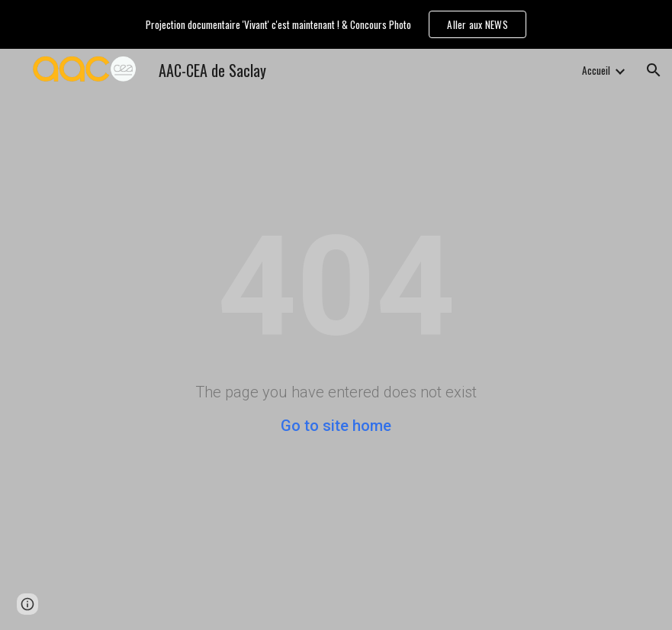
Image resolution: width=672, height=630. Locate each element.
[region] (336, 24)
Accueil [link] (596, 70)
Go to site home (336, 426)
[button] (654, 70)
